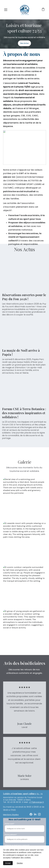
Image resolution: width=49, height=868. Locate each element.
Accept (8, 863)
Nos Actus (24, 43)
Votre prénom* (11, 835)
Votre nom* (10, 824)
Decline (20, 863)
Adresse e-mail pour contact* (17, 845)
